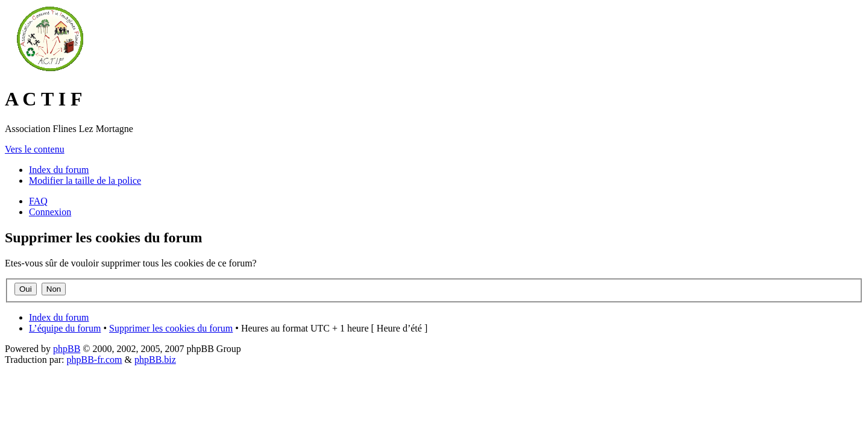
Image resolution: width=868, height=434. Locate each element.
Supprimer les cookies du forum (171, 328)
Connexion (50, 212)
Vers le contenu (35, 149)
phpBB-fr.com (95, 360)
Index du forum (59, 170)
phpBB (67, 349)
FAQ (38, 201)
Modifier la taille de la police (85, 181)
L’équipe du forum (65, 328)
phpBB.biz (155, 360)
